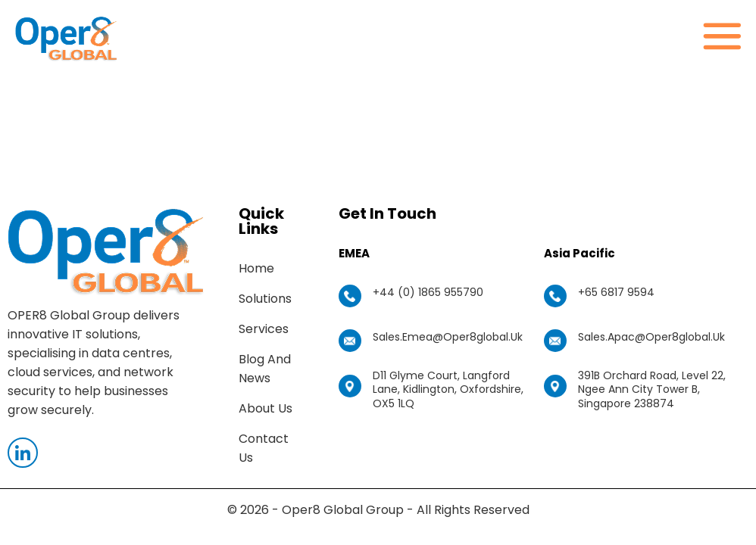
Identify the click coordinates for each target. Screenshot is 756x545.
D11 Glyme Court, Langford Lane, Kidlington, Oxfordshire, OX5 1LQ (448, 389)
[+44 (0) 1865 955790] (350, 296)
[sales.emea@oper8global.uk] (350, 341)
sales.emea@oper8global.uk (448, 337)
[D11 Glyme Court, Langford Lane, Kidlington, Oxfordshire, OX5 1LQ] (350, 386)
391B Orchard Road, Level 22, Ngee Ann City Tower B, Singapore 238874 (652, 389)
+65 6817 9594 (616, 292)
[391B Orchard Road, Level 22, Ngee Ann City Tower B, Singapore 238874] (555, 386)
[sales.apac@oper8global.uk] (555, 341)
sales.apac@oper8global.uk (651, 337)
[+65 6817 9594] (555, 296)
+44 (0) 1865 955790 (428, 292)
